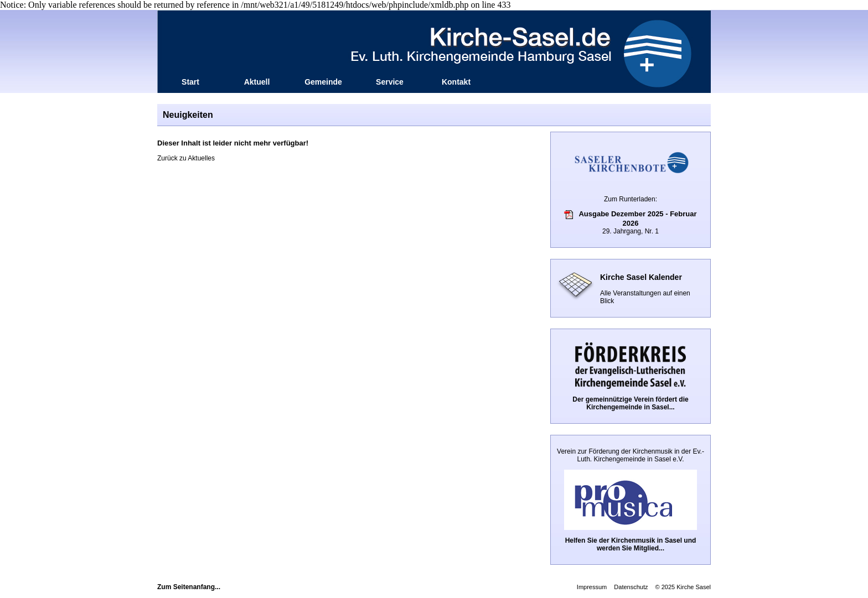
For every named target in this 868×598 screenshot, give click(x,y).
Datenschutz (631, 587)
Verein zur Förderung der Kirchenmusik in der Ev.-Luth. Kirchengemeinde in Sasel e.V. (631, 455)
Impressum (592, 587)
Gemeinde (323, 82)
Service (390, 82)
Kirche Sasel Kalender (641, 277)
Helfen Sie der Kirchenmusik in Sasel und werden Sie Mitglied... (631, 544)
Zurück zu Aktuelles (186, 158)
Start (190, 82)
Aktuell (257, 82)
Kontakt (456, 82)
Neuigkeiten (188, 115)
